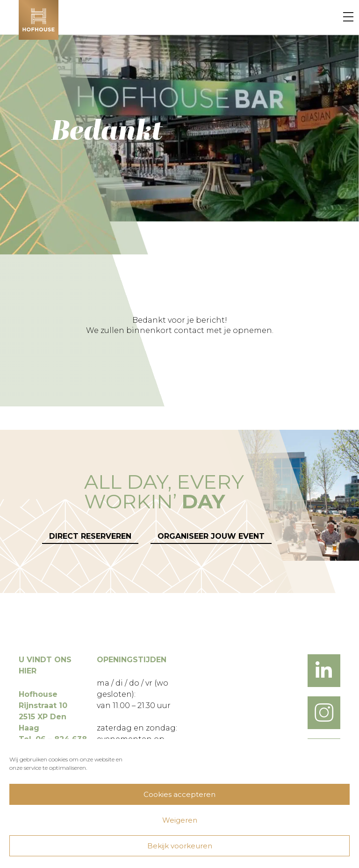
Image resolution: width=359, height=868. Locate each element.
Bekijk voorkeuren (180, 846)
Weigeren (180, 820)
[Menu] (348, 17)
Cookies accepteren (179, 794)
